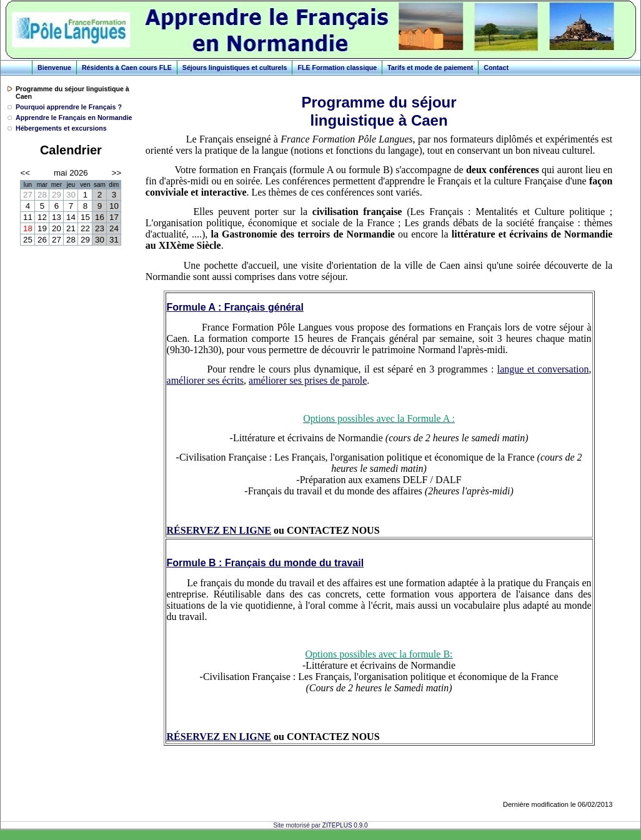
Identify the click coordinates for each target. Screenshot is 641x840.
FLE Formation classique (337, 67)
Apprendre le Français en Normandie (74, 117)
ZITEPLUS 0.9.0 (345, 825)
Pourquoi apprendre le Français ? (69, 107)
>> (117, 173)
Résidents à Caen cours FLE (127, 67)
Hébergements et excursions (61, 128)
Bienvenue (54, 67)
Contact (496, 67)
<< (25, 173)
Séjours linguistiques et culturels (235, 67)
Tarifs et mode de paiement (430, 67)
